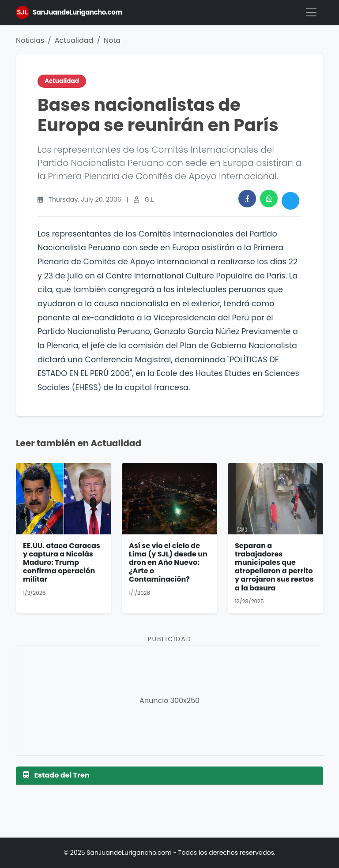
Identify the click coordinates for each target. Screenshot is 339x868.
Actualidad (74, 40)
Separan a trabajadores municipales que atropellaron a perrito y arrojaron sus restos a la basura (274, 567)
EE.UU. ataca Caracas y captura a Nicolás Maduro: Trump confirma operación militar (62, 563)
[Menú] (311, 12)
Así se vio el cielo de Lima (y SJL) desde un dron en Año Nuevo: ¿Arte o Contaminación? (168, 563)
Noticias (30, 40)
